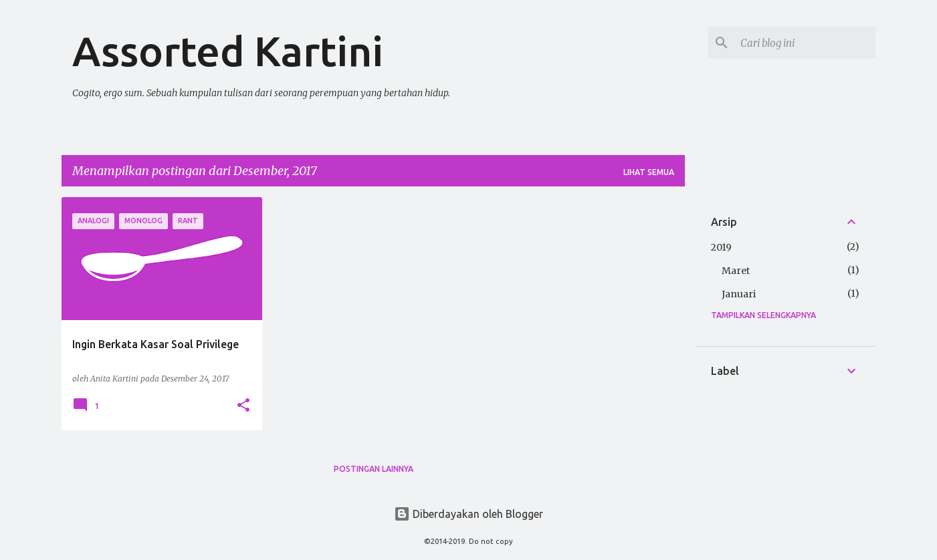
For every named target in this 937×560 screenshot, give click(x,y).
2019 (721, 247)
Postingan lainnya (374, 469)
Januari (739, 294)
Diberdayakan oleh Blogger (468, 514)
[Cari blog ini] (805, 43)
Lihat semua (649, 172)
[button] (243, 406)
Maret (736, 271)
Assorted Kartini (228, 51)
